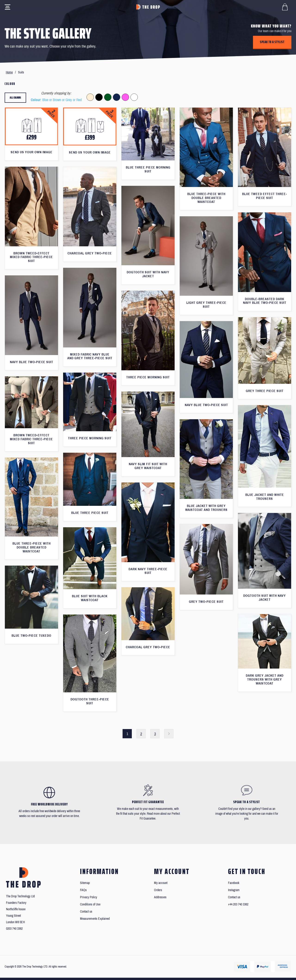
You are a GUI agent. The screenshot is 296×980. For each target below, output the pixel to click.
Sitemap (85, 883)
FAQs (83, 890)
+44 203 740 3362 (238, 904)
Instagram (234, 890)
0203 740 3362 (14, 929)
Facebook (234, 883)
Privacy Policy (89, 897)
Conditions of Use (90, 904)
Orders (158, 890)
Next (169, 734)
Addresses (160, 897)
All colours (15, 98)
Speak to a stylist (272, 42)
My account (161, 883)
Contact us (86, 912)
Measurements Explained (95, 919)
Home (9, 72)
